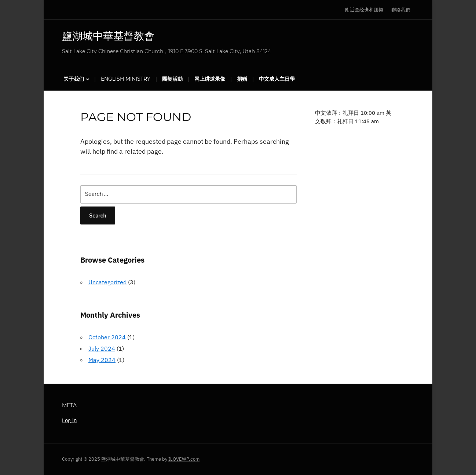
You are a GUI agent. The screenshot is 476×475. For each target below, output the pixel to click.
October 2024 (107, 337)
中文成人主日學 (277, 79)
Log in (69, 420)
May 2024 (102, 360)
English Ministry (126, 79)
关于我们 (74, 79)
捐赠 (242, 79)
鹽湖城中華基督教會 (108, 36)
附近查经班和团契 (364, 10)
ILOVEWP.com (184, 459)
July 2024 (102, 348)
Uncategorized (107, 282)
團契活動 (172, 79)
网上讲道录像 (210, 79)
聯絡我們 (401, 10)
